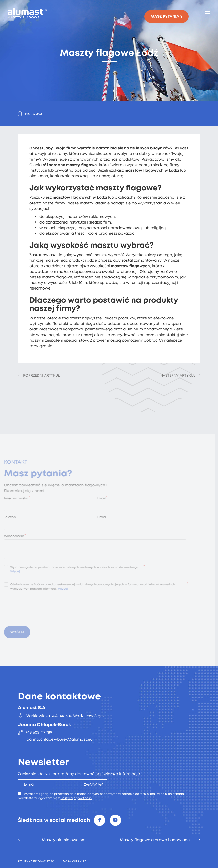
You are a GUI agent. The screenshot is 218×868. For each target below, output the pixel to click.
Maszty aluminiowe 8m (64, 840)
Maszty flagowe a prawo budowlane (155, 840)
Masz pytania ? (166, 16)
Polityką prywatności (76, 798)
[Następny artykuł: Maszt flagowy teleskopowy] (180, 375)
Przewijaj (33, 114)
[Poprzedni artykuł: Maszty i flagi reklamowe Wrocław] (39, 375)
